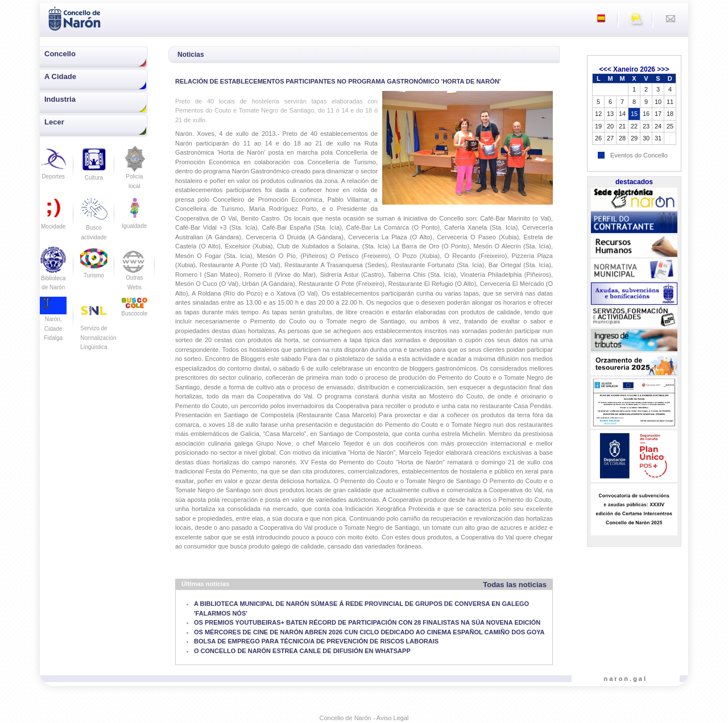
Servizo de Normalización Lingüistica (98, 328)
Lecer (54, 122)
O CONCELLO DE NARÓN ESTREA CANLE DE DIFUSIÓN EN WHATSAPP (302, 651)
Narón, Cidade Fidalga (53, 321)
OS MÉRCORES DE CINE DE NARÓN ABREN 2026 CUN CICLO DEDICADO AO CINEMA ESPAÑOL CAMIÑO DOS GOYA (369, 632)
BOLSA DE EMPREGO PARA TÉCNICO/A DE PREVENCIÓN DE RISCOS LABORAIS (316, 641)
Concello (60, 54)
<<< (605, 69)
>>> (663, 69)
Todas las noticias (515, 585)
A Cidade (60, 76)
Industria (60, 99)
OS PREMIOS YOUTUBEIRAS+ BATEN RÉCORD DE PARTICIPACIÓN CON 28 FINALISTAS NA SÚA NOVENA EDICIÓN (367, 622)
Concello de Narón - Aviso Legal (364, 718)
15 (634, 114)
